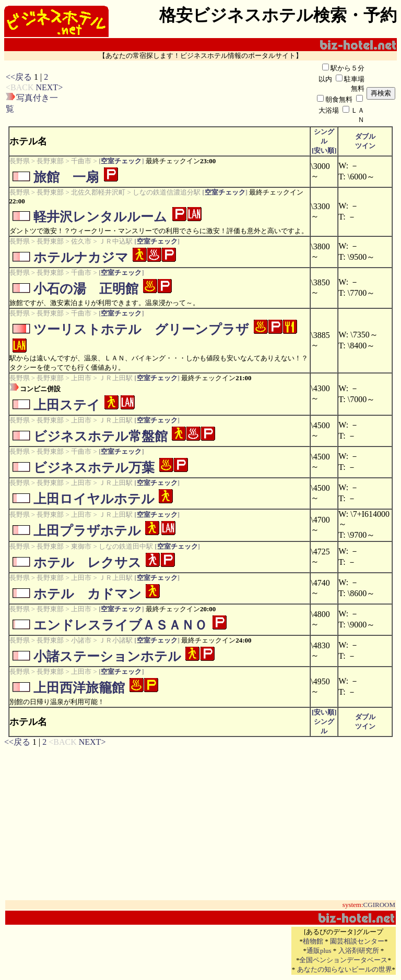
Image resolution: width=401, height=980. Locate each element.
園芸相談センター (357, 941)
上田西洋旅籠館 (79, 688)
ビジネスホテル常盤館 (101, 436)
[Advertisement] (190, 93)
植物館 (313, 941)
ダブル (365, 136)
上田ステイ (67, 405)
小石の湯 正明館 (86, 289)
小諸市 (81, 640)
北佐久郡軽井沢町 (98, 192)
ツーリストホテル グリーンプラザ (141, 329)
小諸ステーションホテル (107, 656)
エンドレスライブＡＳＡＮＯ (120, 625)
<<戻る (19, 77)
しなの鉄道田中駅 (126, 546)
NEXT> (49, 87)
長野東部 (50, 161)
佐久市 (81, 241)
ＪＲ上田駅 (116, 378)
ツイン (365, 146)
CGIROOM (379, 905)
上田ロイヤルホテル (94, 499)
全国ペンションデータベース (343, 960)
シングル (324, 141)
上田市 (81, 378)
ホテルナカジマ (81, 257)
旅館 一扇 (66, 177)
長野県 (20, 161)
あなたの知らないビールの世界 (345, 969)
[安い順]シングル (324, 722)
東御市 (81, 546)
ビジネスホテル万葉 (94, 468)
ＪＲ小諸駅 (116, 640)
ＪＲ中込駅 (116, 241)
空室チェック (121, 161)
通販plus (319, 951)
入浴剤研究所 (359, 951)
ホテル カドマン (87, 594)
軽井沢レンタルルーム (100, 217)
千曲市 (81, 161)
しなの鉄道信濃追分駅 (167, 192)
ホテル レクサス (87, 562)
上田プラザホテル (87, 531)
